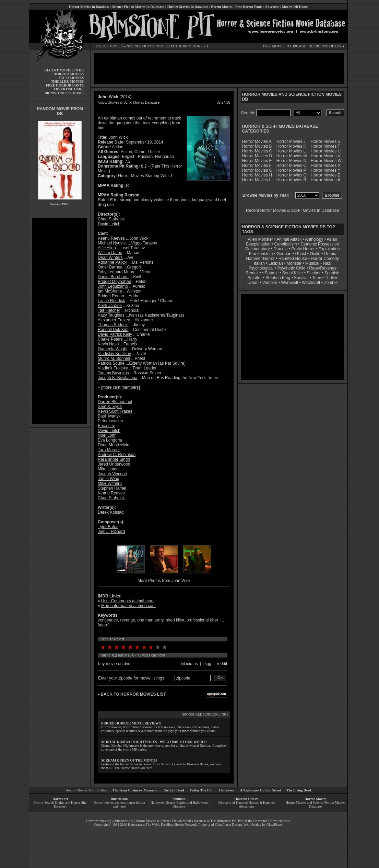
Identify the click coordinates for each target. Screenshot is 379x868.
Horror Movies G (257, 170)
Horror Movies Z (325, 175)
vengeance (108, 620)
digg (207, 664)
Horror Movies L (291, 151)
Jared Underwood (114, 464)
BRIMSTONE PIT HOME (64, 93)
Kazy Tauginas (111, 315)
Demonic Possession (320, 244)
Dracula (280, 249)
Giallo (315, 254)
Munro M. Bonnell (114, 358)
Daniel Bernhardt (113, 277)
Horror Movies (316, 799)
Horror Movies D (257, 156)
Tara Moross (109, 450)
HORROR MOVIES (109, 46)
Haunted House (293, 259)
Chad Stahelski (112, 219)
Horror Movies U (326, 151)
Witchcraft (311, 283)
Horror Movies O (292, 165)
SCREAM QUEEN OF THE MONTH (129, 760)
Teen (317, 278)
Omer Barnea (110, 267)
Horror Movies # (325, 180)
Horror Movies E (257, 161)
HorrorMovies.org (99, 821)
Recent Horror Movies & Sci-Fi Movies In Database (292, 210)
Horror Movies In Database (89, 7)
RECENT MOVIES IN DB (64, 70)
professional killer (203, 620)
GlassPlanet (275, 825)
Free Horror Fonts (249, 7)
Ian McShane (110, 291)
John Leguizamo (113, 286)
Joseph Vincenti (112, 474)
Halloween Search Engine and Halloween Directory (179, 804)
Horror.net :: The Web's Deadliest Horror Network (162, 825)
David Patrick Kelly (115, 334)
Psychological (261, 268)
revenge (127, 620)
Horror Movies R (291, 180)
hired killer (175, 620)
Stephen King (278, 278)
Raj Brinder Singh (114, 459)
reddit (222, 664)
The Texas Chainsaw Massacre (135, 790)
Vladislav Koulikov (114, 354)
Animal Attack (289, 239)
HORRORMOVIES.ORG (326, 46)
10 (165, 647)
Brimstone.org (123, 821)
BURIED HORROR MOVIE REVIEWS (131, 723)
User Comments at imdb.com (128, 601)
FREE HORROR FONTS (65, 85)
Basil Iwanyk (109, 416)
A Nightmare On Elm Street (260, 790)
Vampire (270, 283)
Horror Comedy (325, 259)
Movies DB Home (295, 7)
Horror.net (60, 799)
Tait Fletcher (109, 310)
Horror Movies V (326, 156)
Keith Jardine (110, 306)
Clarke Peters (110, 339)
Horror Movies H (257, 175)
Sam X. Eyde (110, 407)
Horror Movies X (326, 165)
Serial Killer (293, 273)
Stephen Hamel (112, 488)
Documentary (257, 249)
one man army (150, 620)
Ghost (300, 254)
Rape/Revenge (323, 268)
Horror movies (103, 803)
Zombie (331, 283)
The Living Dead (299, 790)
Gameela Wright (112, 349)
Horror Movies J (291, 141)
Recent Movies (222, 7)
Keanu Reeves (111, 238)
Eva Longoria (110, 440)
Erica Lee (106, 426)
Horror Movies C (257, 151)
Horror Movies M (292, 156)
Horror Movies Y (325, 170)
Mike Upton (108, 469)
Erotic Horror (303, 249)
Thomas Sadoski (113, 325)
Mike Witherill (110, 483)
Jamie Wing (109, 479)
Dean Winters (110, 258)
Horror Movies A (257, 141)
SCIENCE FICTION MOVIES (148, 46)
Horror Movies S (326, 141)
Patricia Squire (111, 363)
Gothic (330, 254)
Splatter (255, 278)
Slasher (314, 273)
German (284, 254)
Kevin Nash (108, 344)
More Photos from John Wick (164, 581)
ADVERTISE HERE (68, 89)
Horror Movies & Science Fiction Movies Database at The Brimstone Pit (186, 821)
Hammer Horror (260, 259)
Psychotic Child (291, 268)
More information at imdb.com (128, 606)
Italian (259, 263)
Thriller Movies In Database (187, 7)
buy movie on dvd (114, 664)
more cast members (120, 387)
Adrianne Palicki (112, 262)
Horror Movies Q (292, 175)
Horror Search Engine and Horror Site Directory (60, 804)
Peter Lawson (110, 421)
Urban (253, 283)
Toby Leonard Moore (117, 272)
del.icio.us (188, 664)
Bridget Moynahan (114, 282)
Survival (301, 278)
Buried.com (119, 799)
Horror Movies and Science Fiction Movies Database (316, 804)
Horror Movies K (291, 146)
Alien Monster (260, 239)
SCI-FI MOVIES (71, 78)
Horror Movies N (291, 161)
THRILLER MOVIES (67, 82)
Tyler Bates (108, 527)
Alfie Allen (107, 248)
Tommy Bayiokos (113, 373)
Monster (294, 263)
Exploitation (329, 249)
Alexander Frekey (114, 320)
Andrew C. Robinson (117, 455)
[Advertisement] (60, 321)
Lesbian (276, 263)
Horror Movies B (257, 146)
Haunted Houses (246, 799)
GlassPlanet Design (228, 825)
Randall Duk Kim (113, 330)
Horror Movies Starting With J (145, 176)
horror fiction (136, 803)
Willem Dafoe (110, 253)
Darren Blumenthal (115, 402)
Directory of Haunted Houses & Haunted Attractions (247, 804)
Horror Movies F (257, 165)
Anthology (314, 239)
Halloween (227, 790)
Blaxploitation (258, 244)
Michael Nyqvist (112, 243)
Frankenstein (261, 254)
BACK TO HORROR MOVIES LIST (133, 694)
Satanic (272, 273)
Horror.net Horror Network (272, 821)
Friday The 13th (202, 790)
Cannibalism (285, 244)
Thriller (331, 278)
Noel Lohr (107, 435)
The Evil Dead (173, 790)
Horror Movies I (256, 180)
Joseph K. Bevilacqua (117, 378)
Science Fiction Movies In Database (138, 7)
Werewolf (289, 283)
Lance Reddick (111, 301)
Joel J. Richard (111, 532)
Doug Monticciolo (114, 445)
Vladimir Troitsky (113, 368)
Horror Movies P (291, 170)
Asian (332, 239)
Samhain (179, 799)
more (103, 625)
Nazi (327, 263)
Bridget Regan (111, 296)
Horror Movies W (326, 161)
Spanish (332, 273)
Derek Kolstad (111, 512)
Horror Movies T (325, 146)
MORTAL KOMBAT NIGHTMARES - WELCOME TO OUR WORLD (154, 742)
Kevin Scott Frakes (115, 411)
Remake (253, 273)
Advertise (272, 7)
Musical (312, 263)
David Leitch (109, 224)
